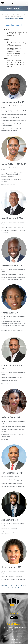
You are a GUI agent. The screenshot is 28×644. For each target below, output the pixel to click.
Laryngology (12, 50)
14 (13, 587)
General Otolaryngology (15, 46)
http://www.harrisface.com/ (8, 185)
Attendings (12, 32)
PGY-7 (10, 66)
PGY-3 (10, 63)
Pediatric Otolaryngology (15, 53)
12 (8, 587)
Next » (18, 587)
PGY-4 (18, 63)
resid (18, 34)
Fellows (10, 34)
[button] (27, 3)
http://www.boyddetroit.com (9, 384)
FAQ (17, 640)
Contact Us (13, 640)
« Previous (4, 586)
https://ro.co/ (5, 439)
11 (26, 586)
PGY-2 (19, 61)
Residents (11, 36)
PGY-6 (19, 64)
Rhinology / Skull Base (14, 55)
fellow (22, 32)
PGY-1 (11, 61)
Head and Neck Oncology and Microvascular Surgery (15, 48)
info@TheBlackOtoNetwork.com (14, 19)
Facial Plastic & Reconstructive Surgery (17, 44)
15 (15, 587)
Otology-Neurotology (13, 52)
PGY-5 (10, 64)
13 (11, 587)
